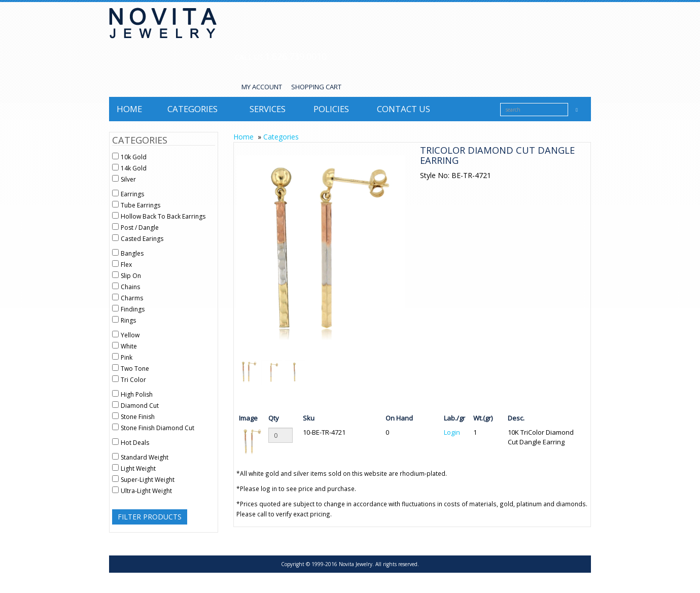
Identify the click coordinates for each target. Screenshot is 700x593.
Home (129, 109)
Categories (192, 109)
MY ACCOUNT (262, 87)
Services (268, 109)
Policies (331, 109)
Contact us (404, 109)
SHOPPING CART (316, 87)
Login (452, 432)
